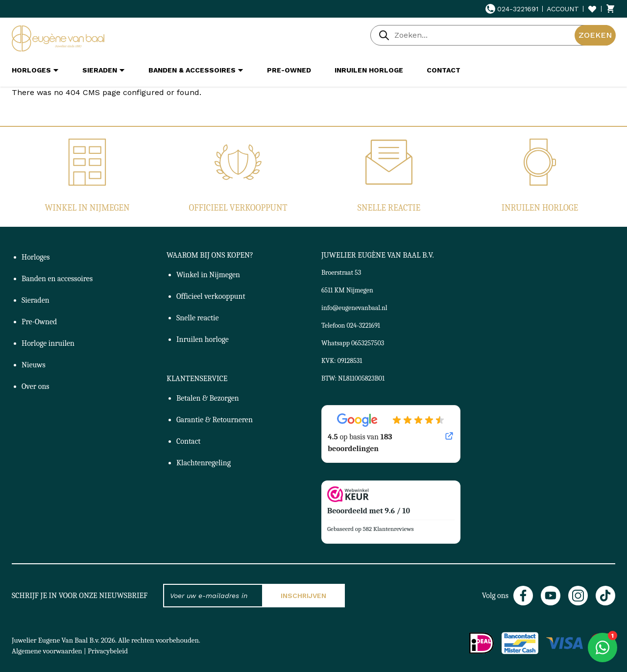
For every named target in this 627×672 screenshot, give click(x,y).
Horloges (36, 257)
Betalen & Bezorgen (208, 398)
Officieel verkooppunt (238, 208)
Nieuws (34, 365)
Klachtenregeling (204, 463)
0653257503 (368, 343)
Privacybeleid (108, 651)
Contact (189, 441)
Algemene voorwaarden (47, 651)
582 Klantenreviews (388, 529)
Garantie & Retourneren (215, 420)
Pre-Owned (39, 322)
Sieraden (36, 300)
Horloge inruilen (48, 343)
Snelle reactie (389, 208)
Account (563, 9)
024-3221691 (512, 9)
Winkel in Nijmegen (87, 208)
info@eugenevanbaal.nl (354, 308)
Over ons (36, 386)
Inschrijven (303, 596)
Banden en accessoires (57, 279)
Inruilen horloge (540, 208)
